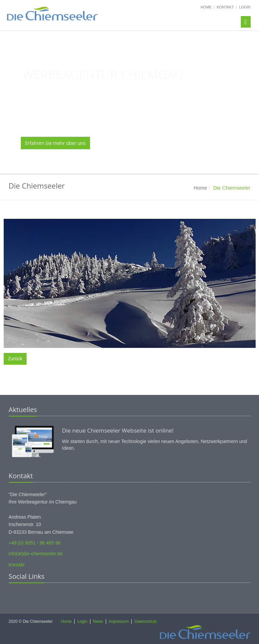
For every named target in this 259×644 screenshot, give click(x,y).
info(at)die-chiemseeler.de (36, 554)
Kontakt (225, 7)
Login (245, 7)
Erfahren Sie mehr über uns (55, 143)
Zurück (15, 359)
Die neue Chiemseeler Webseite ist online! (118, 430)
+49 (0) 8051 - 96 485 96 (35, 543)
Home (206, 7)
